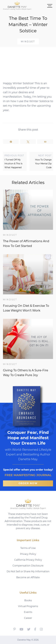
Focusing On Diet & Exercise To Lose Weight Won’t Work (26, 308)
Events (28, 612)
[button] (42, 6)
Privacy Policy (28, 554)
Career (28, 618)
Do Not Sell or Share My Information (28, 571)
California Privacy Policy (28, 560)
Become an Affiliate (28, 577)
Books (28, 600)
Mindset (28, 42)
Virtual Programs (28, 606)
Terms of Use (28, 548)
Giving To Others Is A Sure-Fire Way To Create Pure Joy (26, 373)
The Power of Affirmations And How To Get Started (26, 243)
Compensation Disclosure (28, 566)
